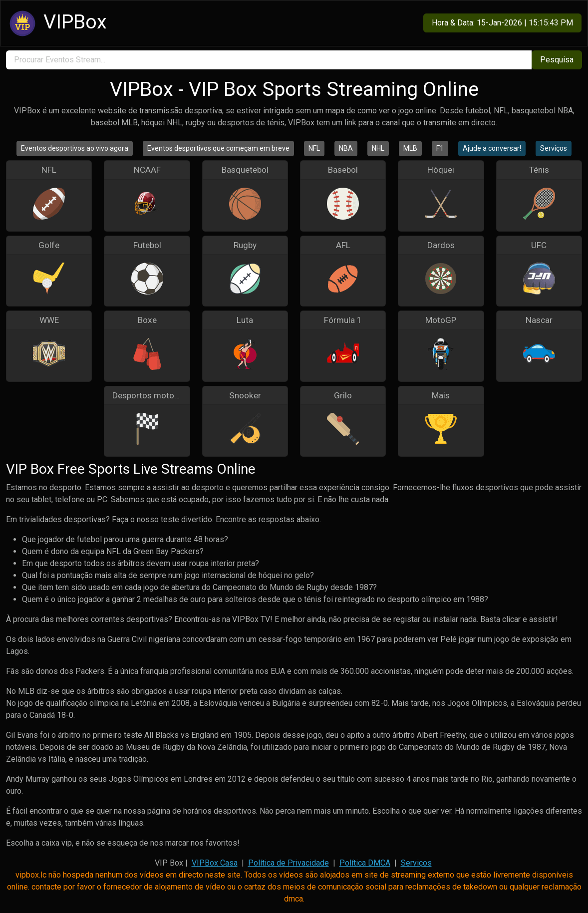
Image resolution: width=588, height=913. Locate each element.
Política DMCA (365, 863)
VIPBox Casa (215, 863)
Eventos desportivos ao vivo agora (75, 148)
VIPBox (57, 23)
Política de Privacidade (289, 863)
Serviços (554, 148)
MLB (410, 148)
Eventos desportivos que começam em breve (218, 148)
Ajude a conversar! (492, 148)
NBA (346, 148)
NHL (378, 148)
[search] (269, 60)
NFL (314, 148)
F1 (440, 148)
